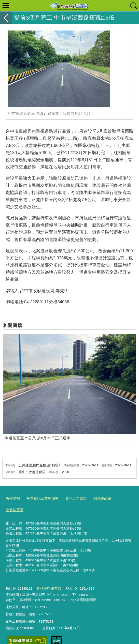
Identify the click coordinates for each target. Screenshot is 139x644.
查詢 (133, 6)
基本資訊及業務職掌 (40, 498)
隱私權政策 (97, 498)
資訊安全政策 (72, 498)
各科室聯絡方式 (48, 576)
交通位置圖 (120, 498)
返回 (6, 18)
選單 (6, 6)
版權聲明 (12, 498)
